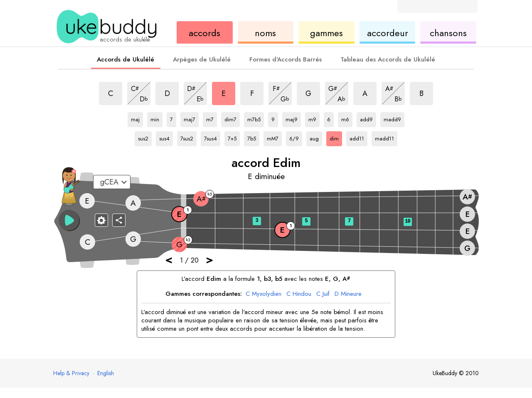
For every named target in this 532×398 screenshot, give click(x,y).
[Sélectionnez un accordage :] (112, 182)
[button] (69, 220)
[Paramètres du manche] (101, 220)
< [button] (169, 259)
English (106, 373)
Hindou (299, 294)
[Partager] (119, 220)
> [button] (209, 259)
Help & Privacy (71, 373)
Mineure (348, 294)
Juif (323, 294)
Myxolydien (264, 294)
